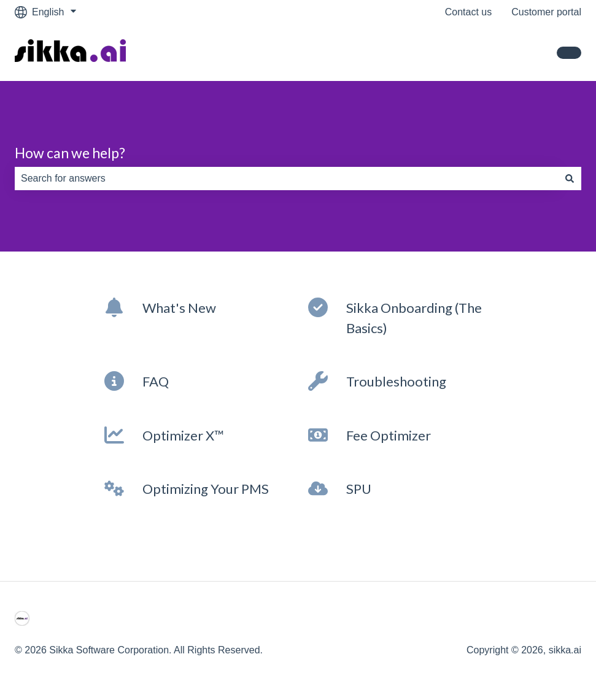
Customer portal (546, 12)
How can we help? (70, 153)
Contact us (468, 12)
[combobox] (286, 179)
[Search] (570, 179)
